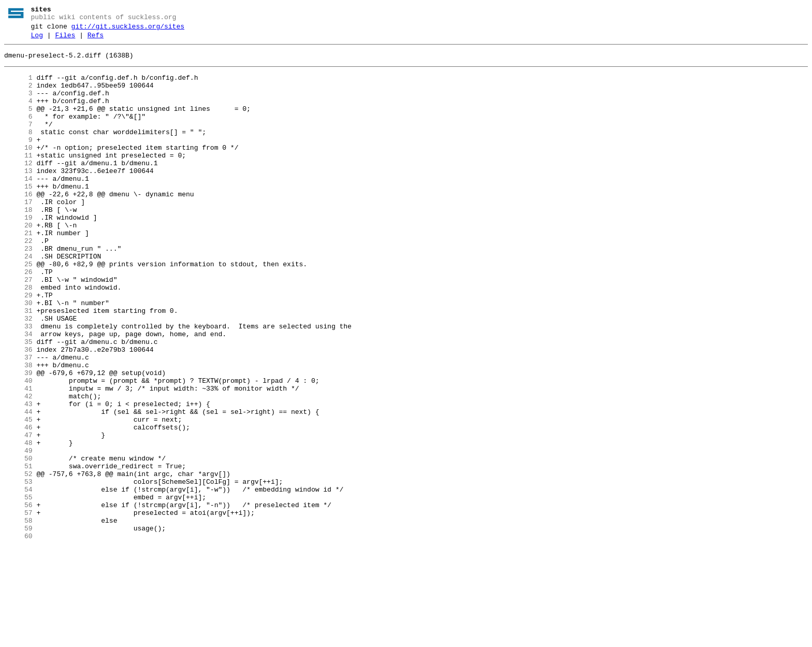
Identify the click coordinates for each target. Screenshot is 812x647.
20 (18, 263)
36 (18, 412)
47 (18, 514)
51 (18, 552)
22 (18, 281)
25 (18, 309)
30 (18, 356)
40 (18, 449)
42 (18, 468)
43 (18, 477)
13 (18, 197)
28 (18, 337)
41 (18, 458)
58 (18, 617)
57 (18, 608)
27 (18, 328)
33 (18, 384)
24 (18, 300)
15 (18, 216)
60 (18, 636)
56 (18, 598)
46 (18, 505)
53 (18, 570)
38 (18, 430)
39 (18, 440)
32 (18, 375)
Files (65, 40)
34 (18, 393)
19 (18, 253)
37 (18, 421)
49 (18, 533)
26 (18, 319)
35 (18, 402)
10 (18, 169)
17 (18, 235)
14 (18, 207)
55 (18, 589)
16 (18, 225)
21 (18, 272)
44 (18, 486)
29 (18, 347)
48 (18, 524)
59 (18, 626)
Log (37, 40)
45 (18, 496)
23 (18, 291)
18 (18, 244)
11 (18, 179)
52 (18, 561)
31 (18, 365)
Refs (96, 40)
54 (18, 580)
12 (18, 188)
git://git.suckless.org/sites (128, 30)
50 (18, 542)
